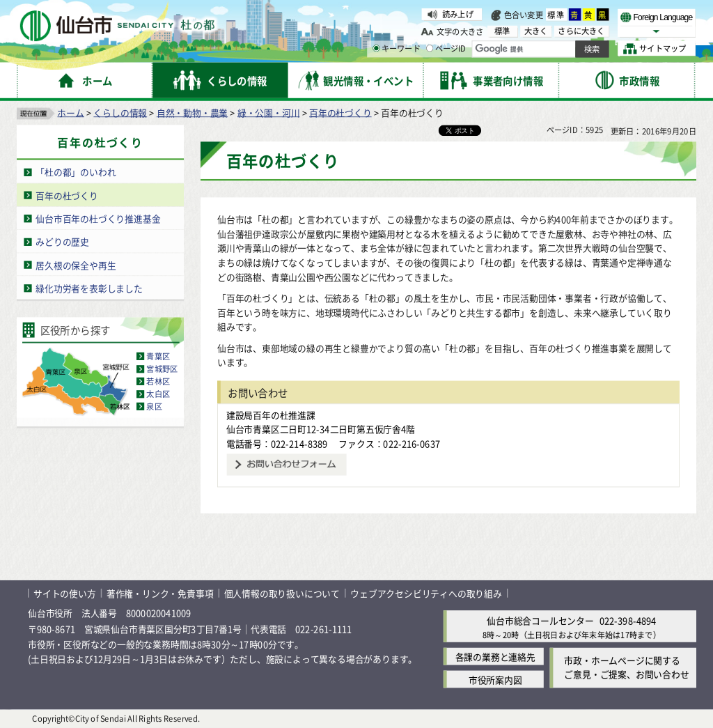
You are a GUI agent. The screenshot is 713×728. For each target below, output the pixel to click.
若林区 (158, 381)
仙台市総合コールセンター (540, 620)
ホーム (70, 112)
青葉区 (158, 356)
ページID (446, 49)
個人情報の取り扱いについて (282, 593)
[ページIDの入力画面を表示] (430, 48)
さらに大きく (581, 31)
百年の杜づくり (340, 112)
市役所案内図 (495, 679)
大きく (536, 31)
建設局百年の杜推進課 (271, 414)
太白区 (158, 394)
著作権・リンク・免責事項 (160, 593)
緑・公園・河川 (269, 112)
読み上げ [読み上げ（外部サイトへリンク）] (458, 14)
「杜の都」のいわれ (76, 172)
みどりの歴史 (62, 241)
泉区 (154, 406)
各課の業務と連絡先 (495, 656)
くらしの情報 (120, 112)
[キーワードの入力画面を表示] (376, 48)
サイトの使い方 (65, 593)
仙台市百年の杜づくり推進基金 (98, 218)
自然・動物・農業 (192, 112)
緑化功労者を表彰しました (89, 287)
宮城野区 (162, 369)
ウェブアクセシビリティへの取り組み (426, 593)
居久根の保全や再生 (76, 264)
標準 (556, 15)
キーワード (397, 49)
